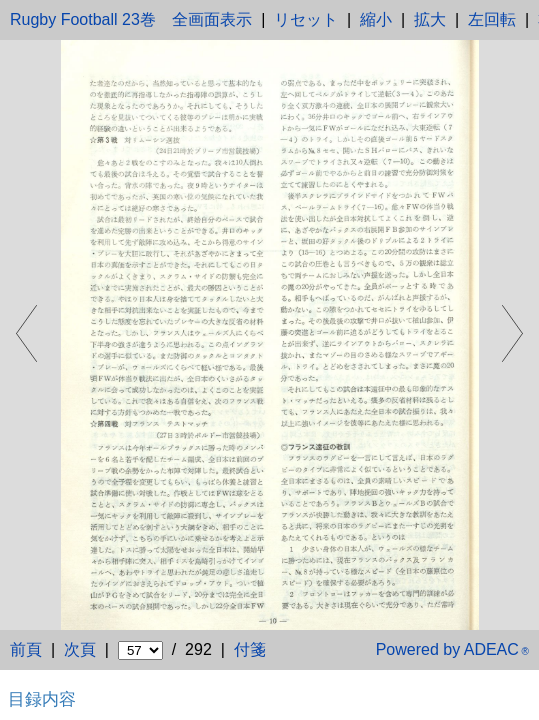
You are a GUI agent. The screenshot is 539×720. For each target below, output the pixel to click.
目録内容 (42, 699)
